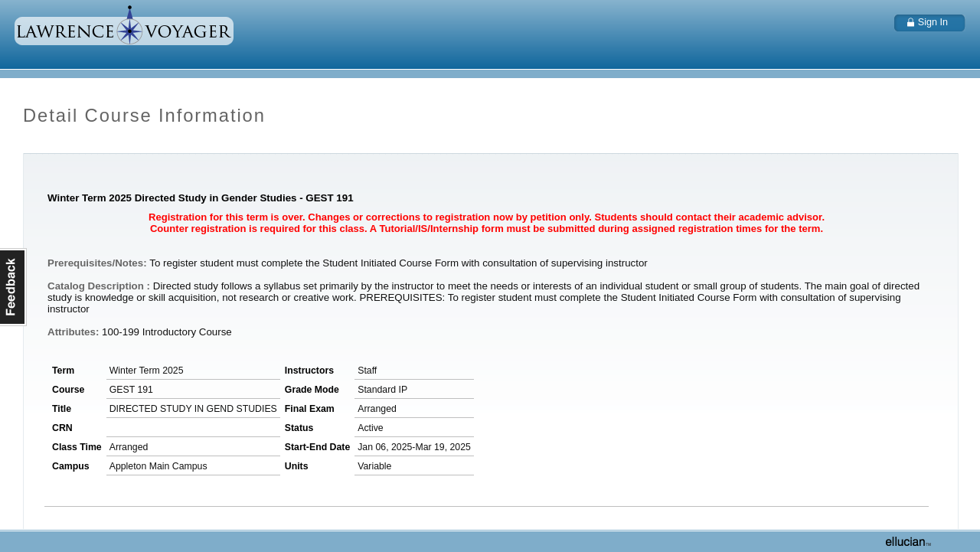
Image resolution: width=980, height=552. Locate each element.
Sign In (933, 22)
